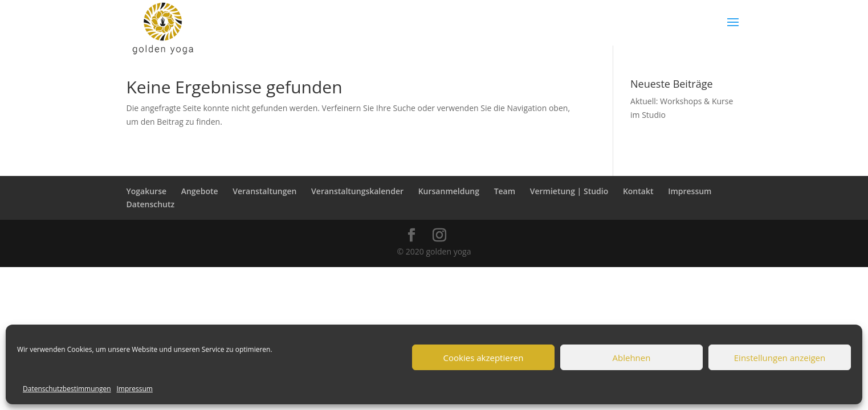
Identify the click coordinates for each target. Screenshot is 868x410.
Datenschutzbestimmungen (67, 389)
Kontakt (638, 191)
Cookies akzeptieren (484, 358)
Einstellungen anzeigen (780, 358)
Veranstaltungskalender (357, 191)
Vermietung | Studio (569, 191)
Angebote (200, 191)
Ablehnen (632, 358)
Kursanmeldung (449, 191)
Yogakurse (147, 191)
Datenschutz (151, 204)
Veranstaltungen (264, 191)
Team (505, 191)
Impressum (135, 389)
